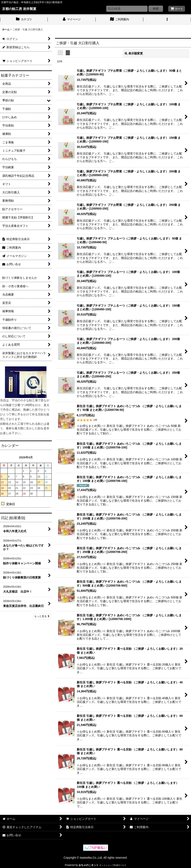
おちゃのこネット (89, 865)
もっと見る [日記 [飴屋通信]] (42, 616)
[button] (167, 20)
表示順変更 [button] (134, 53)
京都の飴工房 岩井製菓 (19, 9)
